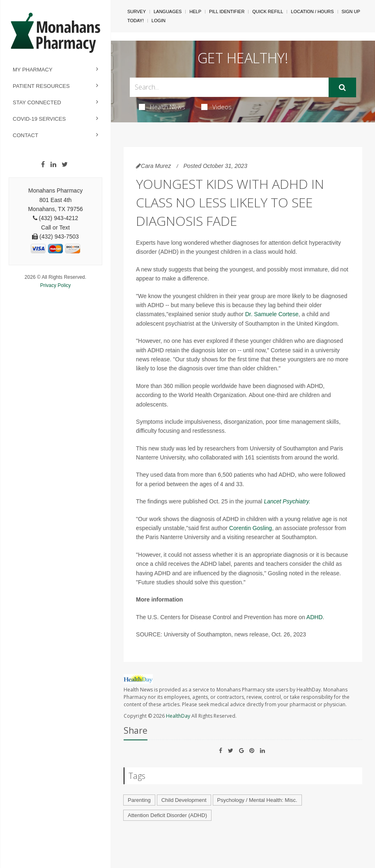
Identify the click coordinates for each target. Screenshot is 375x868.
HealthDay (178, 716)
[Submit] (342, 87)
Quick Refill (268, 11)
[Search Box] (229, 87)
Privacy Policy (56, 285)
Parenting (139, 800)
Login (159, 21)
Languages (168, 11)
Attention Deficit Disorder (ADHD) (167, 815)
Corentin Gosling (251, 528)
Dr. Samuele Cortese (272, 314)
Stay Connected (37, 102)
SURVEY (137, 11)
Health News (162, 107)
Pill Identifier (227, 11)
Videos (216, 107)
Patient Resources (41, 86)
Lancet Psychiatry (286, 501)
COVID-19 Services (39, 119)
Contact (25, 135)
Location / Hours (312, 11)
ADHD (315, 617)
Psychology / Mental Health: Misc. (257, 800)
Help (195, 11)
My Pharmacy (33, 70)
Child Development (184, 800)
